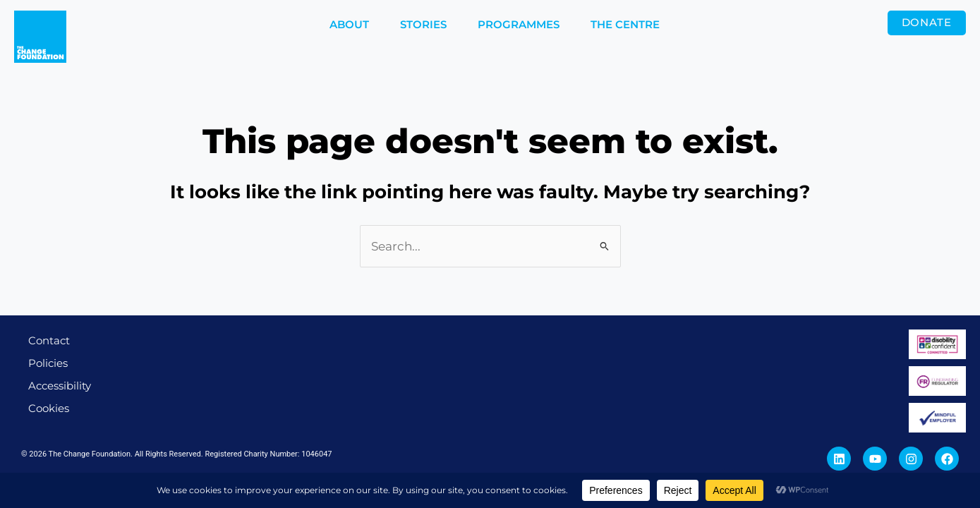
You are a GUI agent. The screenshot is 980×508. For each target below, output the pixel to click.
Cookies (49, 408)
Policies (48, 363)
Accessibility (60, 386)
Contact (49, 340)
